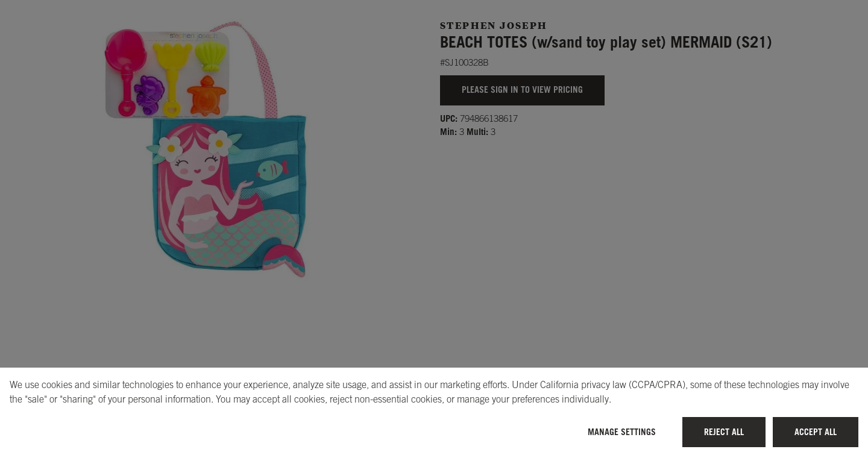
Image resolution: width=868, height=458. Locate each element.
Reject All (724, 432)
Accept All (816, 432)
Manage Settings (622, 432)
